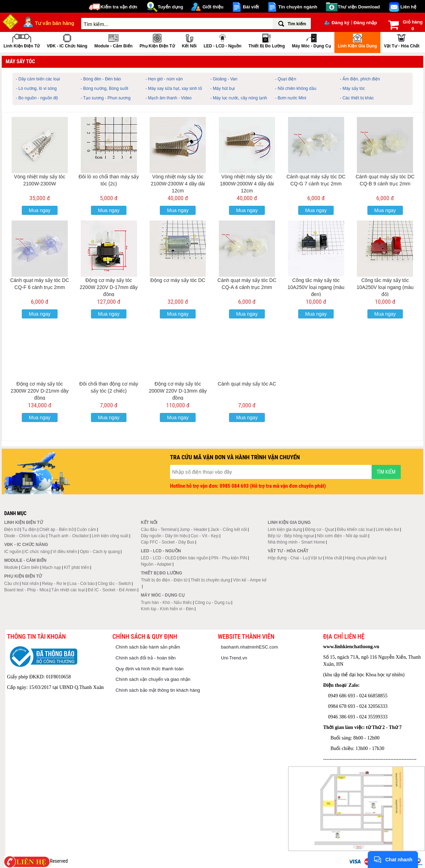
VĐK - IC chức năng (67, 40)
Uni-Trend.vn (234, 658)
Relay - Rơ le (54, 584)
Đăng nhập (365, 23)
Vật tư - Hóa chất (402, 40)
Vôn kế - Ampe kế (250, 580)
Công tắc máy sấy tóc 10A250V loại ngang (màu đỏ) (385, 287)
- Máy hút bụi (223, 88)
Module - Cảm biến (114, 40)
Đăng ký (337, 23)
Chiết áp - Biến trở (57, 530)
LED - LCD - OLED (159, 558)
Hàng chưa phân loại (365, 558)
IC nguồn (13, 552)
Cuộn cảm (86, 530)
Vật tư (316, 558)
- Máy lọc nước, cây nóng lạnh (239, 98)
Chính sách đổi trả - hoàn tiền (146, 658)
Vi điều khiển (65, 552)
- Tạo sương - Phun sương (106, 98)
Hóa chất (334, 558)
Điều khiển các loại (355, 530)
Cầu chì (12, 584)
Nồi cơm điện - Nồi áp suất (342, 536)
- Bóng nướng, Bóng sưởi (104, 88)
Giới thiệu (213, 7)
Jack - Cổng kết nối (229, 530)
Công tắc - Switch (114, 584)
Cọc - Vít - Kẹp (205, 536)
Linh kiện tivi (387, 530)
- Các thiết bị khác (357, 98)
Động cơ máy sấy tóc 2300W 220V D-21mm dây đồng (40, 391)
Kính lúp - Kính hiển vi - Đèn (167, 609)
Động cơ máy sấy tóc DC (178, 280)
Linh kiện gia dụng (357, 40)
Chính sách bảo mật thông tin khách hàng (158, 690)
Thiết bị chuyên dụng (210, 580)
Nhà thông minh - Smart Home (296, 542)
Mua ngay (40, 210)
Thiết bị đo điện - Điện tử (164, 580)
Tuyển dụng (171, 7)
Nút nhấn (30, 584)
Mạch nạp (51, 567)
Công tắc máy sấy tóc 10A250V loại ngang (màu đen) (316, 287)
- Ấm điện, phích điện (360, 79)
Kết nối (189, 40)
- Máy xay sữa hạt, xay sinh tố (174, 88)
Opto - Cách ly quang (100, 552)
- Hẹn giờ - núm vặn (164, 79)
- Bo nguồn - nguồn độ (37, 98)
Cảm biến (30, 567)
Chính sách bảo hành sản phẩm (148, 647)
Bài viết (251, 7)
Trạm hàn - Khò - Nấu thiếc (166, 603)
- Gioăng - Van (224, 79)
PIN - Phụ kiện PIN (229, 558)
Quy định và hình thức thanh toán (149, 669)
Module (11, 567)
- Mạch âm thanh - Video (169, 98)
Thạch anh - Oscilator (69, 536)
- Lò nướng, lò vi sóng (36, 88)
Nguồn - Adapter (156, 564)
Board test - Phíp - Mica (26, 590)
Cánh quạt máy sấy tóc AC (247, 384)
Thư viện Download (359, 7)
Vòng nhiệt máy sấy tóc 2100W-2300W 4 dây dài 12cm (178, 184)
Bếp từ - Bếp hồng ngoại (291, 536)
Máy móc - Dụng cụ (311, 40)
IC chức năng (37, 552)
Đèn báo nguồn (194, 558)
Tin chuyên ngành (298, 7)
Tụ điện (29, 530)
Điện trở (12, 530)
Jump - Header (193, 530)
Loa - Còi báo (82, 584)
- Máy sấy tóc (353, 88)
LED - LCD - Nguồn (223, 40)
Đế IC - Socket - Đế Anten (112, 590)
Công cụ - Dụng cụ (213, 603)
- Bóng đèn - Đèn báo (101, 79)
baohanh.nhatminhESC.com (250, 647)
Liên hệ (408, 7)
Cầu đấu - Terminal (159, 530)
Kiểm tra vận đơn (119, 7)
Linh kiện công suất (110, 536)
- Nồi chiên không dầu (296, 88)
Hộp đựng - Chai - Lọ (287, 558)
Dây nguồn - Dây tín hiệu (164, 536)
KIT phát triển (77, 567)
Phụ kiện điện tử (157, 40)
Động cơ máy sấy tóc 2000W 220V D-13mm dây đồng (178, 391)
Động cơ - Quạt (320, 530)
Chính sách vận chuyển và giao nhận (153, 679)
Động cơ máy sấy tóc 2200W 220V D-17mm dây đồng (109, 287)
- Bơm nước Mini (291, 98)
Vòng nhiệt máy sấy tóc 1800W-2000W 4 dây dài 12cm (247, 184)
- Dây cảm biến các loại (38, 79)
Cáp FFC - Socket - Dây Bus (168, 542)
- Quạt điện (286, 79)
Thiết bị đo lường (267, 40)
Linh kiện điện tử (22, 40)
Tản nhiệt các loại (68, 590)
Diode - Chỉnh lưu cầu (25, 536)
